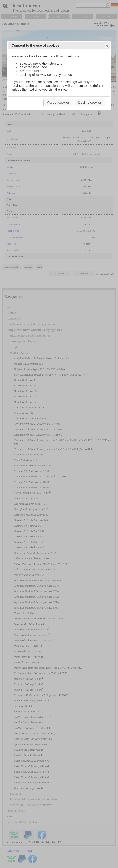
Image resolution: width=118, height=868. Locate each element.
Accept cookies (58, 103)
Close (106, 46)
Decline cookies (90, 103)
